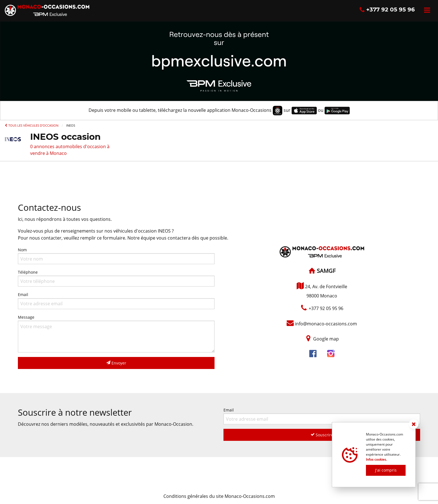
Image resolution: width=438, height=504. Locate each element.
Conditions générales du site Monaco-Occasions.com (219, 496)
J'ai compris (386, 470)
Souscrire (322, 435)
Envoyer (116, 363)
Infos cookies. (376, 459)
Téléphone (116, 278)
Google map (326, 339)
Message (116, 333)
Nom (116, 256)
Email (116, 300)
